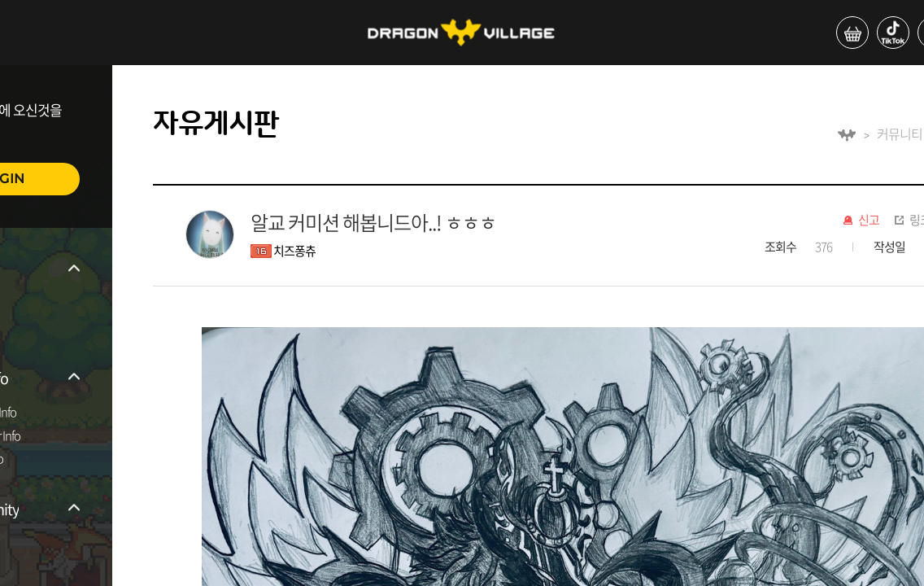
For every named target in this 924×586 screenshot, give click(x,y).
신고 (869, 221)
